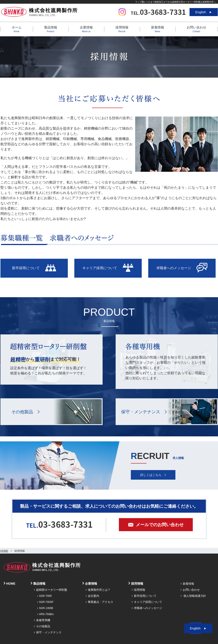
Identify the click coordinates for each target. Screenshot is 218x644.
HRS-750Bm (45, 614)
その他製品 (22, 412)
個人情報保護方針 (193, 596)
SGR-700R (45, 596)
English (203, 12)
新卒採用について (144, 596)
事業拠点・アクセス (99, 602)
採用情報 (138, 590)
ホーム (17, 29)
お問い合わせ (196, 29)
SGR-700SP (45, 602)
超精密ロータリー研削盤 (51, 590)
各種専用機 (42, 620)
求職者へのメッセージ (147, 608)
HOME (4, 551)
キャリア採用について (147, 602)
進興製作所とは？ (98, 590)
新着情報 (158, 29)
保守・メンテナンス (141, 412)
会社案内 (92, 596)
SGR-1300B (45, 608)
